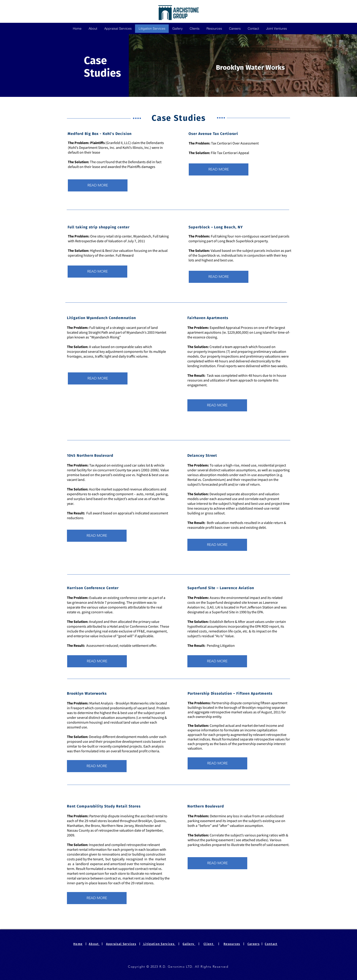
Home (78, 944)
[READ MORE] (219, 169)
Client (209, 944)
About (94, 944)
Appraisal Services (121, 944)
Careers (254, 944)
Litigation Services (159, 944)
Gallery (189, 944)
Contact (271, 944)
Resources (232, 944)
